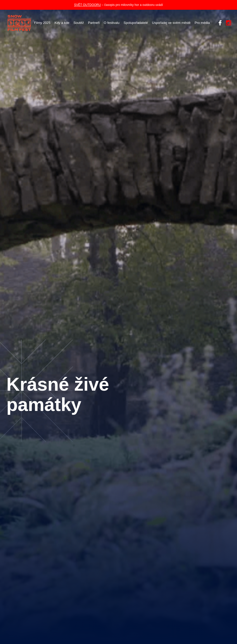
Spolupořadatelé (136, 23)
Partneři (94, 23)
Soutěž (78, 23)
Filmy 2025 (42, 23)
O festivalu (111, 23)
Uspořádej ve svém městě (171, 23)
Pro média (202, 23)
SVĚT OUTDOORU (87, 5)
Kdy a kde (62, 23)
